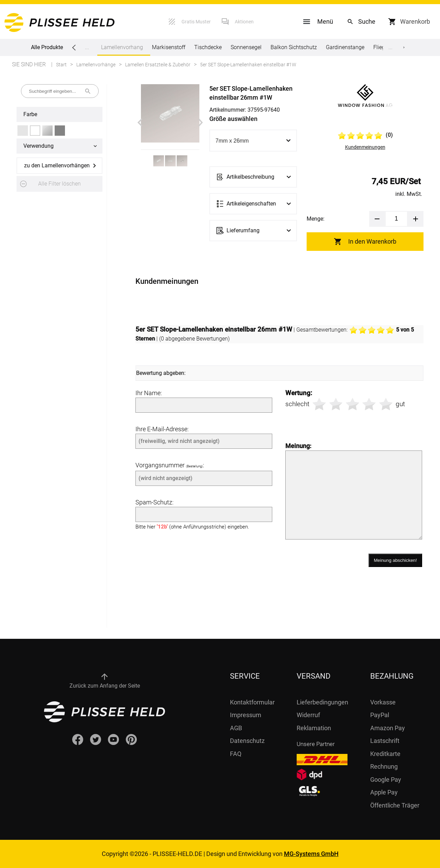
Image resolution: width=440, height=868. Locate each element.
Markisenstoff (169, 47)
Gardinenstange (345, 47)
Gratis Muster (196, 22)
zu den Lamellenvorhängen (57, 165)
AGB (236, 728)
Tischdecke (208, 47)
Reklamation (314, 728)
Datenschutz (247, 741)
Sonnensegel (246, 47)
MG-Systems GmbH (311, 854)
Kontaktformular (252, 702)
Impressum (246, 715)
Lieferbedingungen (322, 702)
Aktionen (244, 22)
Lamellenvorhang (122, 50)
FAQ (236, 754)
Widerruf (308, 715)
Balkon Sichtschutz (294, 47)
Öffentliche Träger (395, 805)
